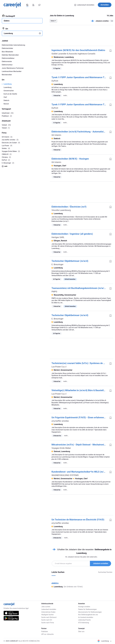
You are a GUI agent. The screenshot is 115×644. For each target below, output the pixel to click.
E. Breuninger (57, 264)
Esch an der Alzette (10, 94)
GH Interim (56, 135)
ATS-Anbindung (84, 623)
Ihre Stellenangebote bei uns (88, 615)
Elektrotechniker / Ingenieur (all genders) (72, 234)
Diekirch (6, 100)
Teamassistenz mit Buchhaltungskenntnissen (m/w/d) (79, 288)
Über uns (81, 632)
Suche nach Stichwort (49, 617)
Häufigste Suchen (48, 615)
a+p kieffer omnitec (60, 421)
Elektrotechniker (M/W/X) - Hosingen (70, 159)
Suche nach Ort (47, 620)
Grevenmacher (9, 91)
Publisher (45, 632)
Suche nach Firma (48, 623)
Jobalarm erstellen (101, 563)
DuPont (55, 81)
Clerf (5, 97)
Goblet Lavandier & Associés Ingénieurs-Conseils (73, 54)
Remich (6, 104)
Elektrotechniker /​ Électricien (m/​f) (69, 207)
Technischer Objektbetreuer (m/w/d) (70, 261)
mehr (5, 166)
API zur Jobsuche (47, 634)
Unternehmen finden (48, 612)
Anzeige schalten (84, 607)
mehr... (66, 95)
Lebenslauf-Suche (84, 620)
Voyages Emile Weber (61, 448)
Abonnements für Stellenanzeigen (90, 612)
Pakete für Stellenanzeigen (87, 609)
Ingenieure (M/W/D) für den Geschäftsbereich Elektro (78, 50)
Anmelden (105, 5)
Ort (5, 29)
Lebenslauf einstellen (84, 5)
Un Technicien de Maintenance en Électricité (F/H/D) (78, 520)
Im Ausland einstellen (86, 617)
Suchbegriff (9, 16)
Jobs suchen (46, 607)
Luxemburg (8, 84)
